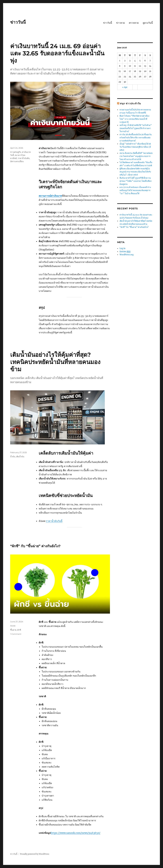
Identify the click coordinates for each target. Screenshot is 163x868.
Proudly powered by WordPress (35, 854)
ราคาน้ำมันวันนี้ (54, 521)
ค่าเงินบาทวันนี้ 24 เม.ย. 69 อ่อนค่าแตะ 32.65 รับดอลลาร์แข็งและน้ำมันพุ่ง (57, 53)
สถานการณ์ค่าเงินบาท (50, 196)
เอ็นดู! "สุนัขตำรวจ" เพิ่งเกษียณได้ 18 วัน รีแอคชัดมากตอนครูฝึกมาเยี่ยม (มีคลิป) (135, 147)
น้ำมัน (13, 457)
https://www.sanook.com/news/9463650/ (76, 833)
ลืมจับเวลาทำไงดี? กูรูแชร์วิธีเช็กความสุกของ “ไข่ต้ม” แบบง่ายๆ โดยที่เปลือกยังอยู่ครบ (136, 181)
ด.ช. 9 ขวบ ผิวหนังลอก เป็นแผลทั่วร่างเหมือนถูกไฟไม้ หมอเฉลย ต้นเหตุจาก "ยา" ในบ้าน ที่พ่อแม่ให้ (135, 190)
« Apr (125, 87)
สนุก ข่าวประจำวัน (130, 103)
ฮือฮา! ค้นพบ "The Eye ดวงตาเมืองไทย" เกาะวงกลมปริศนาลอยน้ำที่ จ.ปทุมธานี (134, 119)
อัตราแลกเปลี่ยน (17, 161)
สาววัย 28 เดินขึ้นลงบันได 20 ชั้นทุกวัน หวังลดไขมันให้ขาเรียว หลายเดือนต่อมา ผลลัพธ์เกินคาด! (136, 138)
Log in (123, 248)
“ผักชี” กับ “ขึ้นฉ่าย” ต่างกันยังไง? (35, 546)
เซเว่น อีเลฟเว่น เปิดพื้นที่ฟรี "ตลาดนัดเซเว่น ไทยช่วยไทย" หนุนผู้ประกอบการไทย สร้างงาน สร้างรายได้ (136, 156)
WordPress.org (127, 255)
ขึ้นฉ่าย (13, 630)
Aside (13, 626)
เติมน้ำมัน (20, 457)
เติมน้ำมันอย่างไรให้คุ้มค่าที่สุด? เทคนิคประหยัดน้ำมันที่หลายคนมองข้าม (55, 362)
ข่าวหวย (120, 23)
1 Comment (16, 634)
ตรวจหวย (134, 23)
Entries (125, 252)
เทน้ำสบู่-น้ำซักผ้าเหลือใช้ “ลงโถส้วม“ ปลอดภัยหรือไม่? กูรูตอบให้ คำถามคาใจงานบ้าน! (136, 128)
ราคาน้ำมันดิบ (24, 158)
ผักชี (19, 630)
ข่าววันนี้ (18, 22)
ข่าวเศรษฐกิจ (16, 152)
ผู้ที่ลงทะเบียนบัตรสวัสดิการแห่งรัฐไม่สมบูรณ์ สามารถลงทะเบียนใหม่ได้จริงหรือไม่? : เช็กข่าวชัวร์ (135, 172)
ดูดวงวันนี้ (148, 23)
